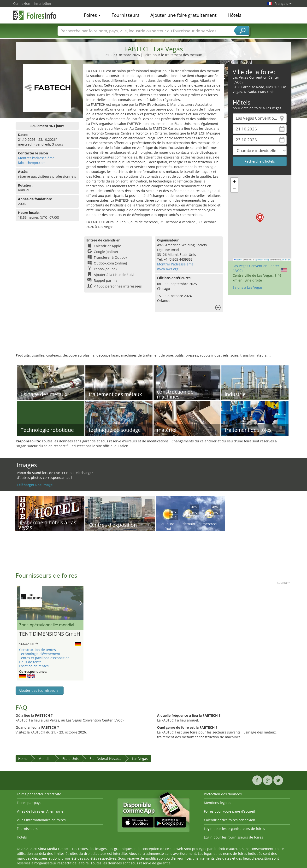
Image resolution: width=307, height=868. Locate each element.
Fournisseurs (125, 15)
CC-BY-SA (286, 260)
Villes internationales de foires (41, 820)
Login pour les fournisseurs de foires (233, 837)
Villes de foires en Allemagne (40, 811)
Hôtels (234, 15)
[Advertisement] (153, 337)
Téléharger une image (35, 485)
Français (283, 3)
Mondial (45, 759)
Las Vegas (140, 759)
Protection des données (223, 794)
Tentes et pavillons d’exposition (44, 658)
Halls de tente (30, 662)
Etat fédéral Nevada (105, 759)
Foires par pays (29, 803)
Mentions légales (218, 803)
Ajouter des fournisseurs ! (40, 690)
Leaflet (238, 260)
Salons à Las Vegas (248, 287)
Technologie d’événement (40, 654)
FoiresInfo (37, 15)
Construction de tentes (38, 650)
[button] (260, 218)
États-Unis (71, 759)
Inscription (42, 3)
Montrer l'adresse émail (37, 158)
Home (23, 759)
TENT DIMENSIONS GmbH (50, 634)
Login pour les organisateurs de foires (234, 829)
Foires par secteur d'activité (39, 794)
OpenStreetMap (262, 260)
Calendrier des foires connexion (230, 820)
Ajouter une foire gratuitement (183, 15)
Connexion (22, 3)
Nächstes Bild (81, 603)
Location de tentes (34, 666)
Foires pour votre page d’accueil (229, 811)
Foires (92, 15)
